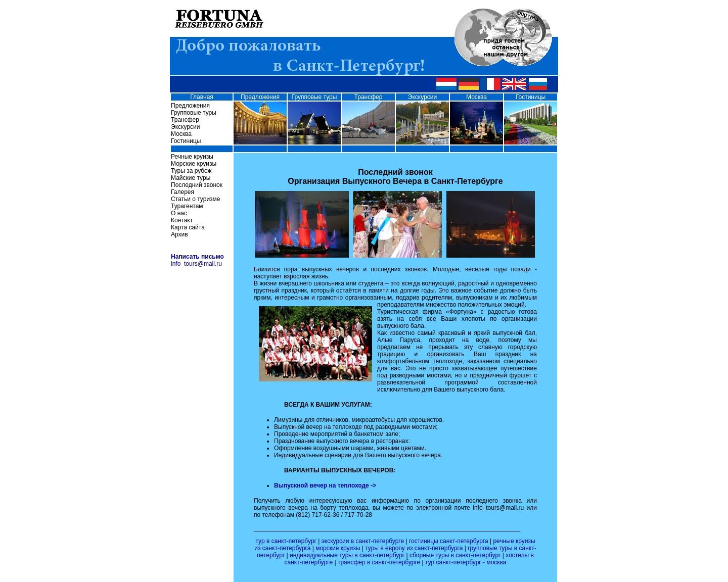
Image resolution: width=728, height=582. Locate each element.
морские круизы (339, 548)
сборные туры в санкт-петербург (456, 555)
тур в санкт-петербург (287, 541)
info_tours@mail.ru (196, 264)
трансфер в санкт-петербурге (380, 562)
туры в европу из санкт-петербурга (415, 548)
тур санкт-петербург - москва (466, 562)
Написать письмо (197, 257)
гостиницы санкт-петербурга (449, 541)
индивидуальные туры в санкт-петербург (348, 555)
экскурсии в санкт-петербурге (364, 541)
